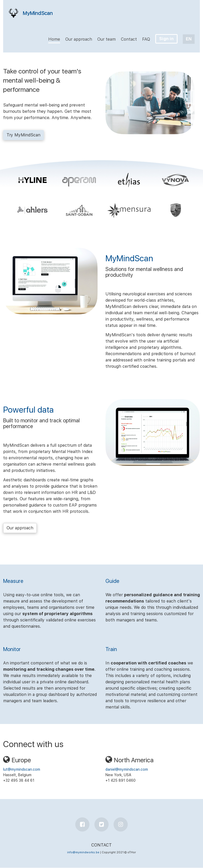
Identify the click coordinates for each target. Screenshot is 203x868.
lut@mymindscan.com (22, 769)
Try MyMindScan (23, 135)
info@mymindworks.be (83, 852)
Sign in (166, 39)
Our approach (20, 528)
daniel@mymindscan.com (127, 769)
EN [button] (189, 39)
